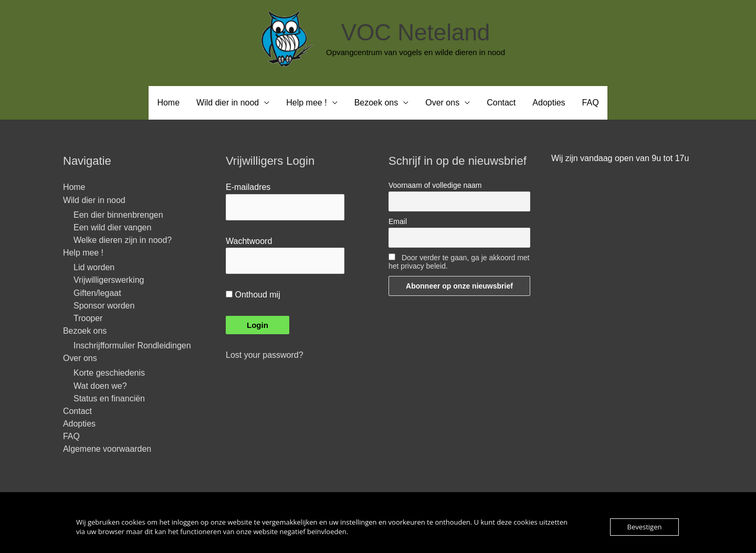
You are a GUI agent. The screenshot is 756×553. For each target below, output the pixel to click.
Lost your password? (265, 355)
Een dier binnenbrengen (118, 215)
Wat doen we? (100, 386)
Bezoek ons (376, 103)
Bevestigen (645, 527)
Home (168, 103)
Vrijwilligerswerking (109, 280)
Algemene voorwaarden (107, 449)
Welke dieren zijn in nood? (123, 240)
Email (398, 221)
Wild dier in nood (228, 103)
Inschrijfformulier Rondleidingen (132, 345)
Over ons (442, 103)
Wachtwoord (249, 241)
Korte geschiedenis (109, 373)
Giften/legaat (97, 293)
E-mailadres (248, 187)
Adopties (549, 103)
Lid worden (94, 267)
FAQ (591, 103)
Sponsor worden (104, 306)
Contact (501, 103)
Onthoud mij (253, 295)
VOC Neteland (416, 32)
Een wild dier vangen (113, 227)
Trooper (88, 318)
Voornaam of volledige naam (435, 185)
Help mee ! (306, 103)
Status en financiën (109, 398)
